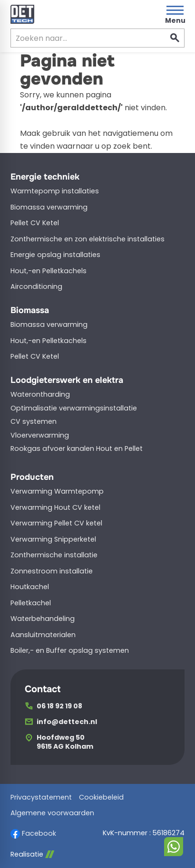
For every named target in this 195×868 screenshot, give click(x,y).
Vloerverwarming (40, 435)
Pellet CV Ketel (35, 223)
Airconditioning (36, 286)
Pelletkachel (31, 603)
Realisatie (32, 854)
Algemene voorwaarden (52, 813)
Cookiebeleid (101, 797)
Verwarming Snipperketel (53, 539)
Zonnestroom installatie (52, 571)
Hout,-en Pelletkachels (49, 271)
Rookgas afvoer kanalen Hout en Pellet (77, 448)
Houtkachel (30, 587)
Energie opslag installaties (55, 255)
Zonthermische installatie (54, 555)
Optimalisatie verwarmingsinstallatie (74, 408)
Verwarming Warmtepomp (57, 491)
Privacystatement (41, 797)
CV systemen (34, 421)
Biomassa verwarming (49, 207)
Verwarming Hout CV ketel (55, 507)
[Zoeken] (80, 38)
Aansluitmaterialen (43, 635)
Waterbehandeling (43, 619)
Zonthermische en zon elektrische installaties (88, 239)
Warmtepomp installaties (55, 191)
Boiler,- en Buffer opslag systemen (70, 650)
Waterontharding (40, 394)
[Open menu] (175, 14)
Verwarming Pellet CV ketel (56, 523)
